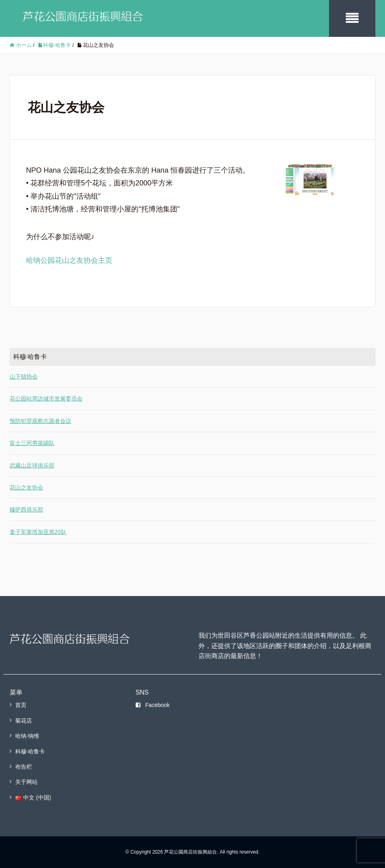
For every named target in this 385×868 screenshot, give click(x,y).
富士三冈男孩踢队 (32, 443)
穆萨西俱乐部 (26, 510)
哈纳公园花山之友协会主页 (69, 260)
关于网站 (26, 782)
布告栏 (24, 767)
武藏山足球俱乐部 (32, 465)
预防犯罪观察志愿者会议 (40, 421)
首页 (21, 705)
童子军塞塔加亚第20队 (38, 532)
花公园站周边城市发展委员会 (46, 399)
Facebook (153, 705)
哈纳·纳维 (27, 736)
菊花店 (24, 721)
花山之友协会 (26, 487)
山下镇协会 (24, 377)
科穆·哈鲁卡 (30, 751)
